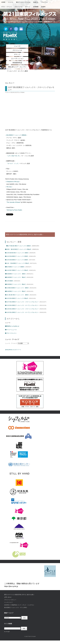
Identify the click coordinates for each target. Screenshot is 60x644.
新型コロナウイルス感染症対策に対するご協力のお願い (19, 595)
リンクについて (8, 602)
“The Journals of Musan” (13, 202)
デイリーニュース (11, 330)
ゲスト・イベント (7, 7)
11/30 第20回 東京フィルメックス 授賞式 (17, 253)
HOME (3, 2)
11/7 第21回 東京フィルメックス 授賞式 (19, 246)
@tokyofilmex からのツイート (13, 350)
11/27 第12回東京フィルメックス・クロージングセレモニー (22, 302)
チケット (28, 7)
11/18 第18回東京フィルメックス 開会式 (17, 263)
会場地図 (36, 7)
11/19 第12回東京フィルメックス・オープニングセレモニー (22, 305)
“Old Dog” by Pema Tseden (14, 210)
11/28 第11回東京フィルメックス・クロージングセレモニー (22, 309)
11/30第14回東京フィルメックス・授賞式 (17, 288)
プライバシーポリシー (10, 600)
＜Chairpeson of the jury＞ (13, 182)
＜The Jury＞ (9, 187)
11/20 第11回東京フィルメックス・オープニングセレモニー (22, 312)
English (43, 7)
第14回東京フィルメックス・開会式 (15, 291)
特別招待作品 (17, 63)
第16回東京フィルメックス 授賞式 (15, 274)
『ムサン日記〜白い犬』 (14, 156)
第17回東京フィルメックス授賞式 (15, 267)
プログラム (44, 2)
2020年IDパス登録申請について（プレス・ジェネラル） (19, 605)
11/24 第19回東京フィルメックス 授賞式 (17, 256)
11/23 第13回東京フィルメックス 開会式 (17, 298)
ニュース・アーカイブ (11, 343)
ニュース (11, 2)
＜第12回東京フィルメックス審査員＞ (16, 135)
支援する (36, 2)
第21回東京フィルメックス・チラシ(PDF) (16, 608)
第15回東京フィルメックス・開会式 (15, 284)
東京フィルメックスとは (23, 2)
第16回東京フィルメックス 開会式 (15, 277)
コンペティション (17, 59)
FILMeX (22, 92)
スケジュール (18, 7)
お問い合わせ (8, 597)
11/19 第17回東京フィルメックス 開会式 (17, 270)
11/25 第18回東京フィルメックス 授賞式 (17, 260)
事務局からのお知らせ (12, 326)
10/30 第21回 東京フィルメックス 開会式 (18, 249)
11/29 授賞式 (9, 281)
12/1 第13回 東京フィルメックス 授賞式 (17, 295)
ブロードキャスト (11, 333)
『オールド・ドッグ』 (13, 163)
